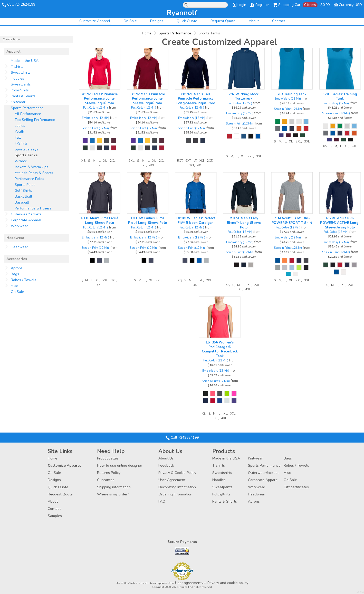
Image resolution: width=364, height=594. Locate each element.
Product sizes (108, 458)
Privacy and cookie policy (228, 583)
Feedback (166, 466)
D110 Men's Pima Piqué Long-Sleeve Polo (99, 220)
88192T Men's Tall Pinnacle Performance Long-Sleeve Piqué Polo (195, 98)
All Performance (28, 114)
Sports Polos (25, 185)
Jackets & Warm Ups (31, 167)
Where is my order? (113, 494)
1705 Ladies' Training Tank (340, 96)
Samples (55, 516)
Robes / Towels (23, 280)
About (254, 21)
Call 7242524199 (21, 4)
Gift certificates (296, 487)
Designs (157, 21)
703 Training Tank (292, 94)
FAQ (162, 501)
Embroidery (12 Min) (95, 118)
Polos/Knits (20, 90)
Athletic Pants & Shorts (34, 173)
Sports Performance (175, 33)
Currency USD (350, 5)
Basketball (23, 197)
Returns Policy (109, 473)
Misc (14, 286)
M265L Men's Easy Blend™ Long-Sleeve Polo (244, 223)
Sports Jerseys (26, 149)
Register (262, 5)
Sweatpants (21, 84)
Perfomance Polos (29, 179)
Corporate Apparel (26, 220)
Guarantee (106, 480)
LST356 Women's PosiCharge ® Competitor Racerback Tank (219, 349)
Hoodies (17, 78)
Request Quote (223, 21)
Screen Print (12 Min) (96, 128)
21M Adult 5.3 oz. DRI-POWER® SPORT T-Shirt (292, 220)
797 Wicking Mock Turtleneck (244, 96)
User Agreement (172, 480)
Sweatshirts (21, 73)
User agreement (188, 583)
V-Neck (21, 161)
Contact (279, 21)
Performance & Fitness (33, 208)
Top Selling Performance (35, 120)
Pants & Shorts (23, 96)
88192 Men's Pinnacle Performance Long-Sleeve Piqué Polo (147, 98)
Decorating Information (177, 487)
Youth (19, 132)
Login (242, 5)
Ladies (20, 126)
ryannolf (182, 13)
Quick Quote (187, 21)
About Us (166, 458)
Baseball (22, 202)
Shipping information (114, 487)
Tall (18, 137)
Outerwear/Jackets (26, 214)
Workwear (19, 226)
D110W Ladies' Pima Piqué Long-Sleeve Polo (147, 220)
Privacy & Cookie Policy (177, 473)
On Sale (130, 21)
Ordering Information (175, 494)
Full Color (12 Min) (96, 108)
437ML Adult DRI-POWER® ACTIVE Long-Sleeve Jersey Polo (340, 223)
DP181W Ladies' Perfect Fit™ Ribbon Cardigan (196, 220)
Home (147, 33)
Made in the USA (25, 61)
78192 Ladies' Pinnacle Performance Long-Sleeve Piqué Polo (99, 98)
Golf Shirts (23, 191)
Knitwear (18, 102)
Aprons (17, 268)
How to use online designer (120, 466)
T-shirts (17, 67)
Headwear (19, 247)
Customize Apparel (95, 21)
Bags (15, 274)
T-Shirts (21, 143)
